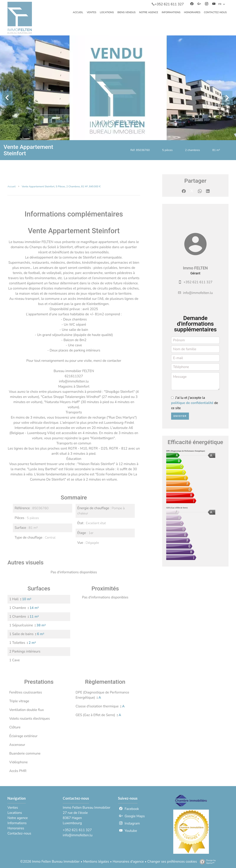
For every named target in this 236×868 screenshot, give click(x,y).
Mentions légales (96, 862)
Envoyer (180, 416)
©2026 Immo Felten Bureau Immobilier (50, 862)
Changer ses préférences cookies (172, 862)
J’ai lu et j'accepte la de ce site (195, 403)
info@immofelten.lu (198, 293)
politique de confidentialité (192, 403)
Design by (207, 862)
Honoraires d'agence (128, 862)
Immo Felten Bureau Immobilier (87, 808)
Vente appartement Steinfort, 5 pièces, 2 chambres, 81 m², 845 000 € (61, 187)
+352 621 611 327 (198, 282)
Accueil (12, 187)
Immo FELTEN (195, 268)
